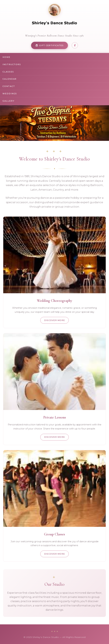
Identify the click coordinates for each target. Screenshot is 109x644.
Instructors (12, 64)
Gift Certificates (50, 45)
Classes (8, 72)
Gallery (8, 101)
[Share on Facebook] (75, 45)
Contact (9, 86)
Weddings (10, 94)
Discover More (55, 320)
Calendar (10, 79)
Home (6, 57)
